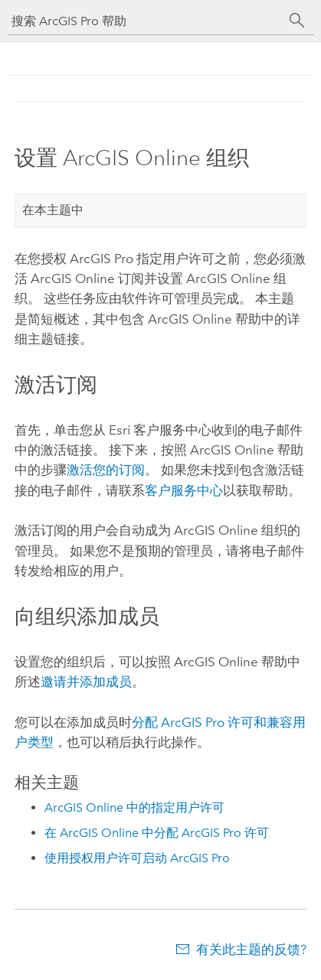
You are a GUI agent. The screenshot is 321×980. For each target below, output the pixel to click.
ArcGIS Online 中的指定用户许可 (134, 807)
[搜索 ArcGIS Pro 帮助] (146, 21)
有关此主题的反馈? (251, 949)
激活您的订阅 (106, 470)
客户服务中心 (184, 490)
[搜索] (297, 21)
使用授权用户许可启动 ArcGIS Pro (137, 858)
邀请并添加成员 (86, 682)
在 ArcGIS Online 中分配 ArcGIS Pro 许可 (157, 833)
